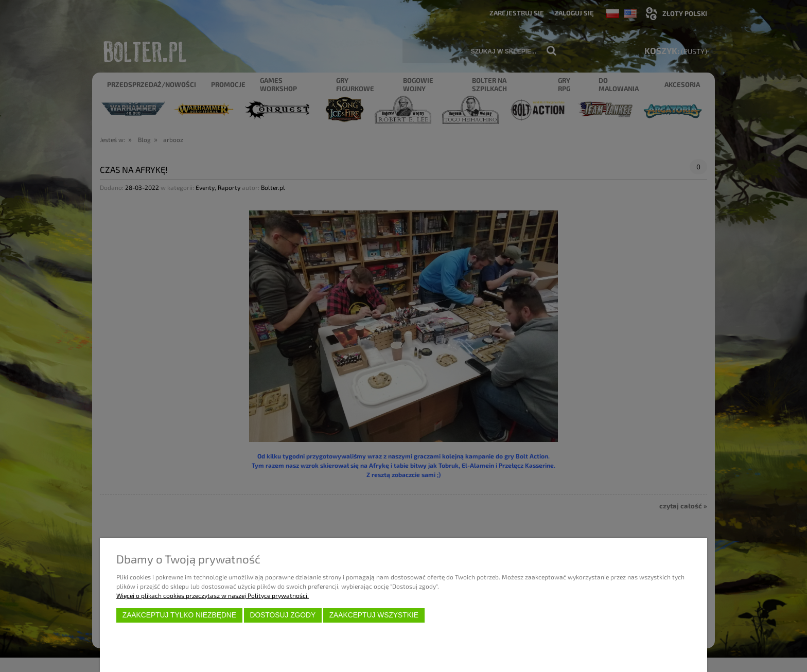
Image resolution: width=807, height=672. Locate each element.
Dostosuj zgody (283, 615)
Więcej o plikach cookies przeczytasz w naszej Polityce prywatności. (213, 595)
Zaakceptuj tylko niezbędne (179, 615)
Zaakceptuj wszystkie (374, 615)
